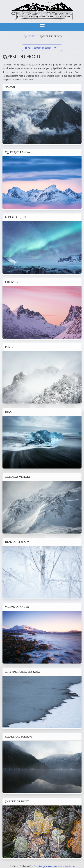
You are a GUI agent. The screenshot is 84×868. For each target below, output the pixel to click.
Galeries (30, 36)
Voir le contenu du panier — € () (42, 48)
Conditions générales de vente (46, 866)
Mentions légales (68, 866)
